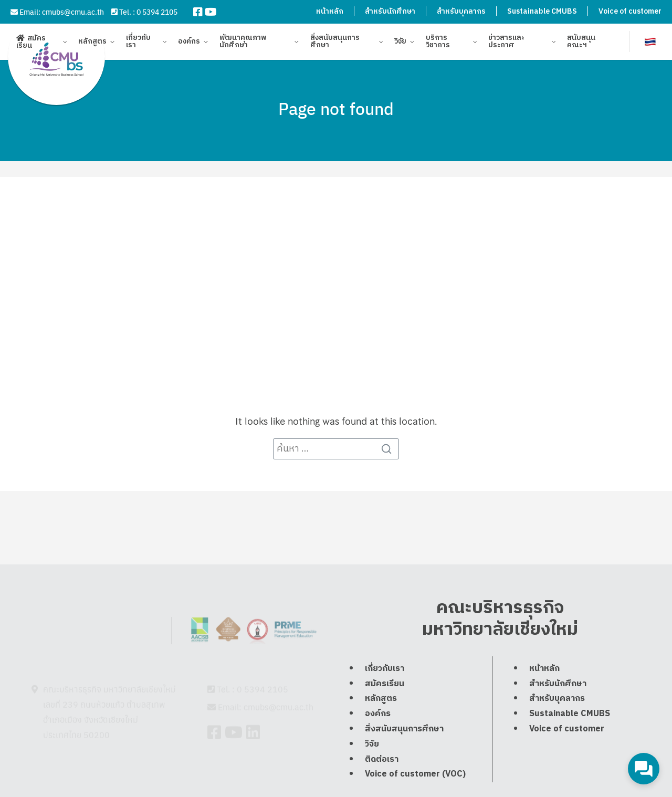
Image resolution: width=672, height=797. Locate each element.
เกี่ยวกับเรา (138, 43)
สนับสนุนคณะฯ (581, 43)
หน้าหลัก (330, 11)
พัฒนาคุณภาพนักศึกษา (243, 43)
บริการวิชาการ (438, 43)
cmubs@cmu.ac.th (73, 12)
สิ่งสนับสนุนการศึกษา (335, 43)
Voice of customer (630, 11)
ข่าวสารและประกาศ (506, 43)
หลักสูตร (92, 43)
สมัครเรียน (31, 43)
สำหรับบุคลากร (461, 11)
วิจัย (400, 43)
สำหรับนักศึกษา (390, 11)
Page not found (336, 108)
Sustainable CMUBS (542, 11)
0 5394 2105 (157, 12)
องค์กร (189, 43)
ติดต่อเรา (382, 787)
